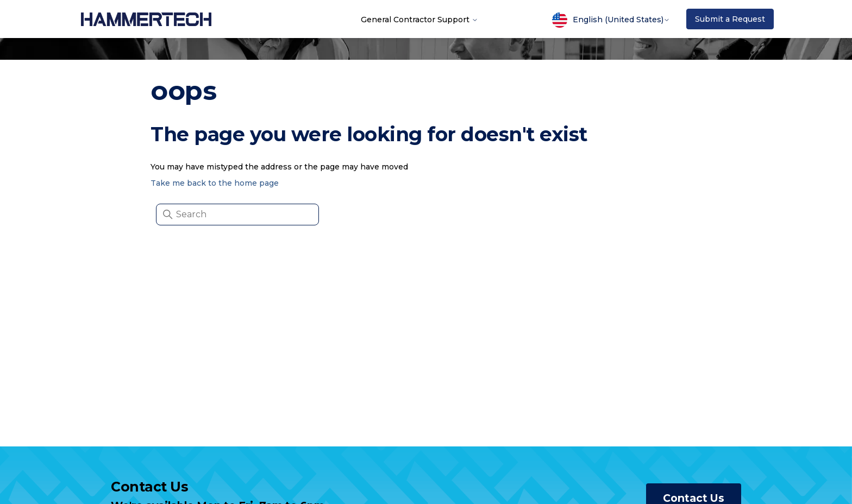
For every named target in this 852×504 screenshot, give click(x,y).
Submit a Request (730, 19)
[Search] (237, 215)
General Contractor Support (419, 19)
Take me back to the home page (215, 183)
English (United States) (611, 20)
